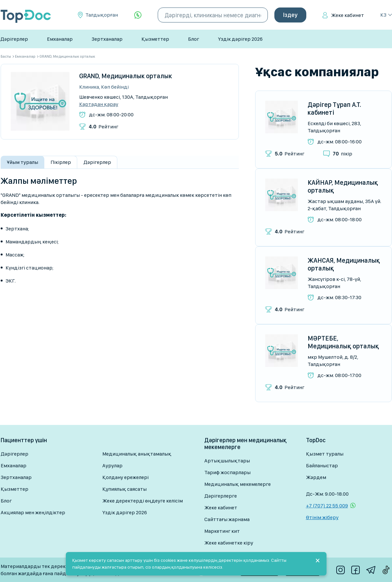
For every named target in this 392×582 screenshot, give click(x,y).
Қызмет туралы (325, 454)
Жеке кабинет (348, 15)
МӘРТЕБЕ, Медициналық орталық (343, 342)
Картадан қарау (99, 104)
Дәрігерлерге (221, 496)
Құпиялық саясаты (124, 489)
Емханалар (60, 39)
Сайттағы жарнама (227, 519)
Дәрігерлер (14, 39)
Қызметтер (155, 39)
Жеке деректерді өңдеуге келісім (143, 501)
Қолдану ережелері (125, 477)
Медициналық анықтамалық (137, 454)
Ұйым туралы (22, 162)
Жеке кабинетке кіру (229, 543)
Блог (194, 39)
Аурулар (112, 466)
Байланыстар (322, 466)
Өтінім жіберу (322, 517)
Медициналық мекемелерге (238, 484)
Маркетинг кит (222, 531)
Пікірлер (61, 162)
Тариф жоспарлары (227, 472)
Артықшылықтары (227, 461)
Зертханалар (107, 39)
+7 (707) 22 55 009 (327, 506)
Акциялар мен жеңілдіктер (33, 512)
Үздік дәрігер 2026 (240, 39)
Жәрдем (316, 477)
